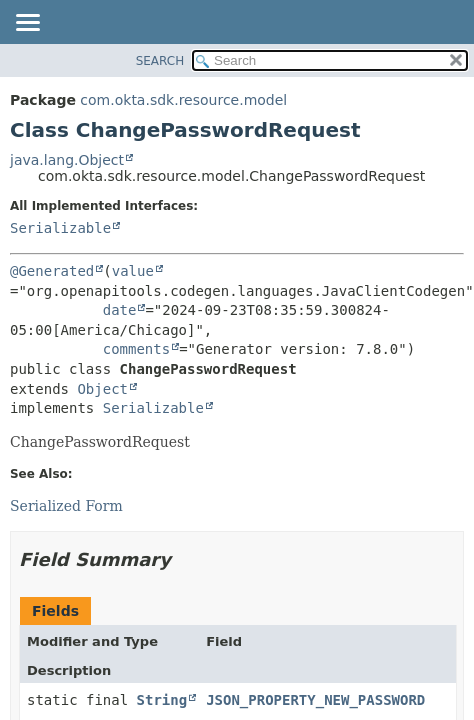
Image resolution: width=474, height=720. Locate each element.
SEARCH (160, 61)
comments (136, 349)
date (120, 310)
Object (102, 389)
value (133, 271)
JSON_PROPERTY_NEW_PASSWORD (315, 700)
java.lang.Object (67, 160)
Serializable (60, 228)
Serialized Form (66, 506)
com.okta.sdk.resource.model (183, 100)
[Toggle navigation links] (27, 24)
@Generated (52, 271)
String (162, 700)
